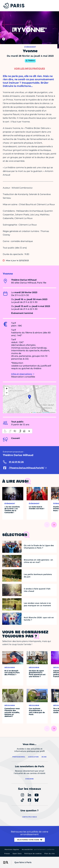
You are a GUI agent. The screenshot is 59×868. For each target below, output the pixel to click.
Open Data (17, 854)
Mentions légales (12, 849)
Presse (7, 854)
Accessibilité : (38, 849)
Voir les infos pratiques (29, 68)
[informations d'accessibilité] (17, 431)
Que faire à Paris (23, 862)
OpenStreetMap (46, 412)
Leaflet (33, 412)
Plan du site (50, 854)
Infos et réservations (22, 374)
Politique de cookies (33, 854)
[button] (29, 397)
